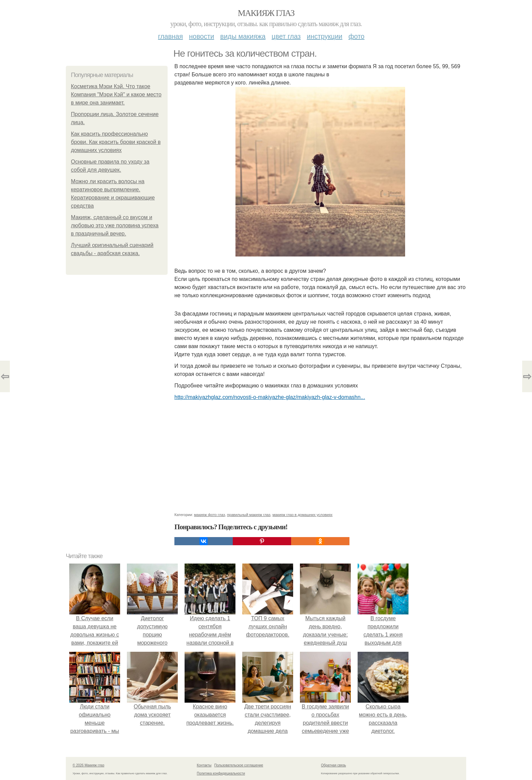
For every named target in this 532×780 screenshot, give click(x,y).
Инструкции (325, 36)
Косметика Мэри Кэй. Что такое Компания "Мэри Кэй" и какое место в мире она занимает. (116, 94)
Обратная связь (334, 765)
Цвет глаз (286, 36)
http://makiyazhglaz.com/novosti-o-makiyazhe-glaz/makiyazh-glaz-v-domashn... (270, 397)
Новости (202, 36)
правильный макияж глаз (249, 515)
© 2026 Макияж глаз (88, 765)
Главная (170, 36)
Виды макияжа (243, 36)
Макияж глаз (266, 13)
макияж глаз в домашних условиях (302, 515)
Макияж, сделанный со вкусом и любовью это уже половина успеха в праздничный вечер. (115, 225)
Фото (356, 36)
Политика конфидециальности (221, 773)
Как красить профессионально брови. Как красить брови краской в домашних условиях (116, 142)
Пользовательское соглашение (239, 765)
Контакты (204, 765)
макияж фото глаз (210, 515)
